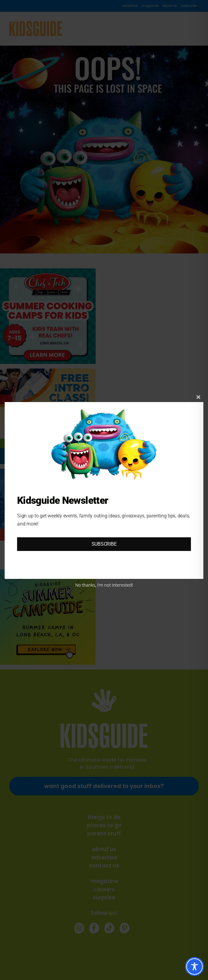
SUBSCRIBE (104, 544)
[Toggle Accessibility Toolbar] (194, 967)
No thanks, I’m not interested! (104, 585)
